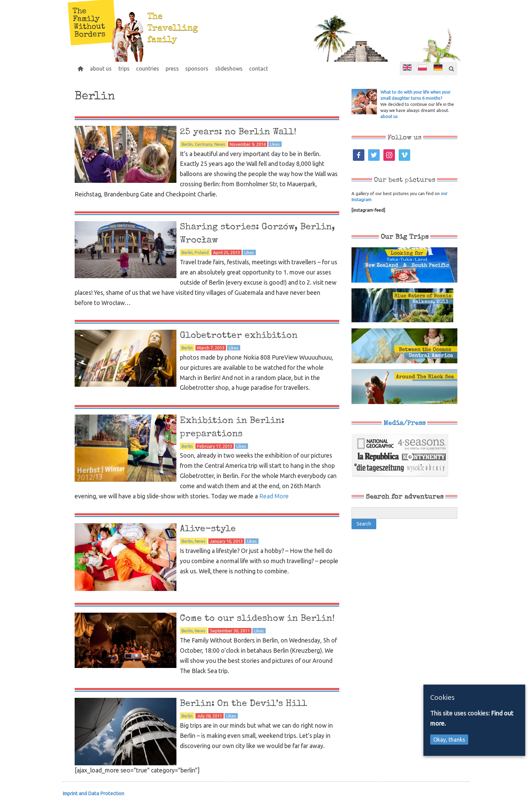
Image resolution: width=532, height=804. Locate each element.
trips (129, 69)
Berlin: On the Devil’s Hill (250, 707)
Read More (274, 496)
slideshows (241, 69)
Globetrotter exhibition (244, 336)
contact (273, 69)
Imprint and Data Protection (93, 796)
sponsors (208, 69)
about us (104, 69)
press (181, 69)
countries (154, 69)
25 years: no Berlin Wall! (244, 132)
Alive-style (211, 529)
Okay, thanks (449, 740)
